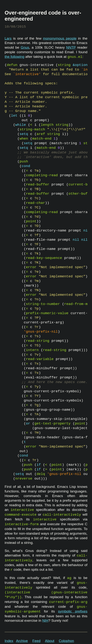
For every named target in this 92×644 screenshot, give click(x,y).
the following (15, 57)
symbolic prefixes (73, 611)
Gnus (25, 47)
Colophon (66, 641)
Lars (8, 38)
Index (9, 641)
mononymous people (60, 38)
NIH (45, 621)
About (50, 641)
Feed (36, 641)
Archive (22, 641)
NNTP (71, 47)
